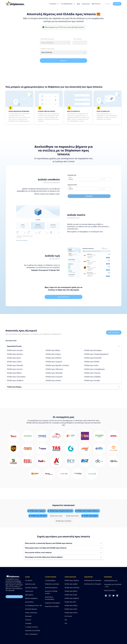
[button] (63, 346)
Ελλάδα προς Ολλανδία (54, 373)
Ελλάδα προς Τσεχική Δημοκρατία (96, 354)
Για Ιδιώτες (54, 4)
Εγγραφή (117, 4)
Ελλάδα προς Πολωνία (92, 373)
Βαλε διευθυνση (63, 297)
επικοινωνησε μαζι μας (14, 597)
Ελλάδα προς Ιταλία (91, 365)
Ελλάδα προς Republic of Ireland (57, 365)
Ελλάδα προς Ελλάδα (92, 362)
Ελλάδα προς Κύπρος (53, 354)
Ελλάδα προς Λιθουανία (54, 369)
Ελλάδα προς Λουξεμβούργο (94, 369)
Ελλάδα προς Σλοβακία (92, 377)
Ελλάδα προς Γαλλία (14, 362)
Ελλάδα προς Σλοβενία (15, 380)
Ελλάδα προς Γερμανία (54, 362)
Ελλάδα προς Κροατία (15, 354)
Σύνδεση (108, 4)
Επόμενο (63, 61)
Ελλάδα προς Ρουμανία (54, 377)
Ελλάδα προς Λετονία (15, 369)
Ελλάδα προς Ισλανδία (15, 365)
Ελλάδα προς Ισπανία (53, 380)
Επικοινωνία (86, 4)
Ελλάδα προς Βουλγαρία (93, 350)
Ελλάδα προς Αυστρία (15, 350)
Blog (78, 4)
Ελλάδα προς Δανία (14, 358)
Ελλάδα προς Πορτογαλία (16, 377)
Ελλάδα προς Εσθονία (53, 358)
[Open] (85, 52)
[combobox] (55, 43)
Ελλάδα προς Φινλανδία (93, 358)
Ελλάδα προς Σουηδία (92, 380)
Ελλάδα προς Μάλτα (14, 373)
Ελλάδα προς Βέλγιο (53, 350)
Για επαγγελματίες (68, 4)
